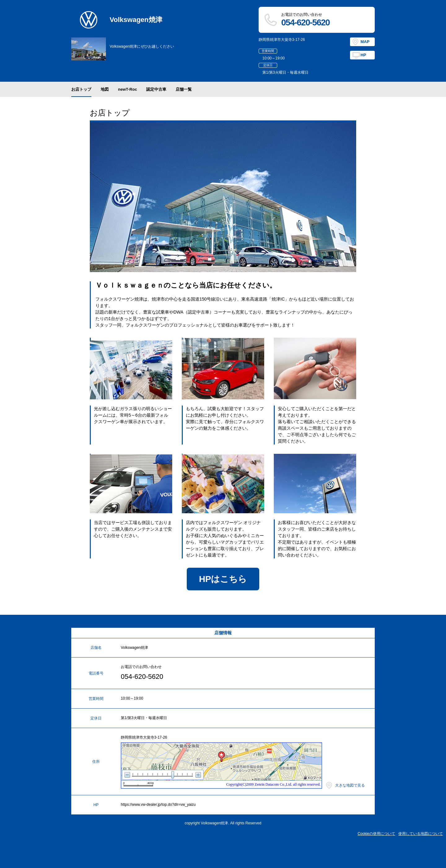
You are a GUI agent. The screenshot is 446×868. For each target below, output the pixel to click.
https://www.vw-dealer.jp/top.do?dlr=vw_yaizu (158, 805)
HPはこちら (223, 579)
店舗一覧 (184, 89)
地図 (105, 89)
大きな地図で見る (350, 785)
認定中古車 (156, 89)
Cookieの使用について (376, 834)
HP (363, 55)
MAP (365, 42)
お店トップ (81, 89)
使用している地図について (421, 834)
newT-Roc (127, 89)
